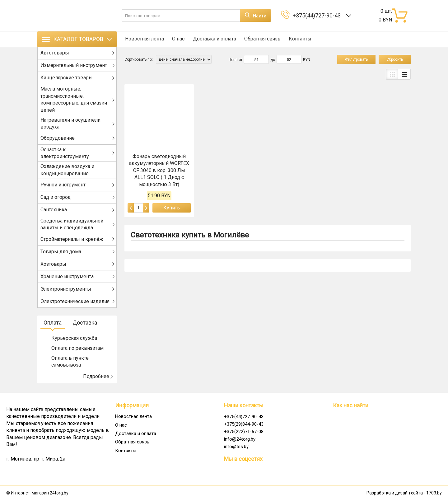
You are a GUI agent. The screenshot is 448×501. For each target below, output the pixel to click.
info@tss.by (236, 447)
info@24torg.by (240, 439)
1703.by (434, 493)
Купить (172, 208)
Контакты (298, 39)
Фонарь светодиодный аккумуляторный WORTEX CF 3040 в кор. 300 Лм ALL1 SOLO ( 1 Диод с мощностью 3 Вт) (159, 170)
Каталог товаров (77, 39)
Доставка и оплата (213, 39)
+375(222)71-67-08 (244, 432)
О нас (177, 39)
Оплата (53, 324)
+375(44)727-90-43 (318, 15)
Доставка (85, 324)
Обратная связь (260, 39)
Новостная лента (144, 39)
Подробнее (98, 378)
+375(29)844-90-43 (244, 424)
